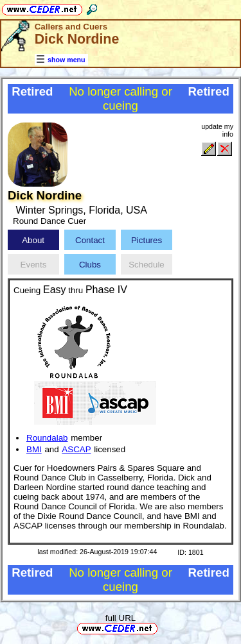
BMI (34, 449)
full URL (121, 618)
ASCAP (76, 449)
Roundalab (47, 438)
